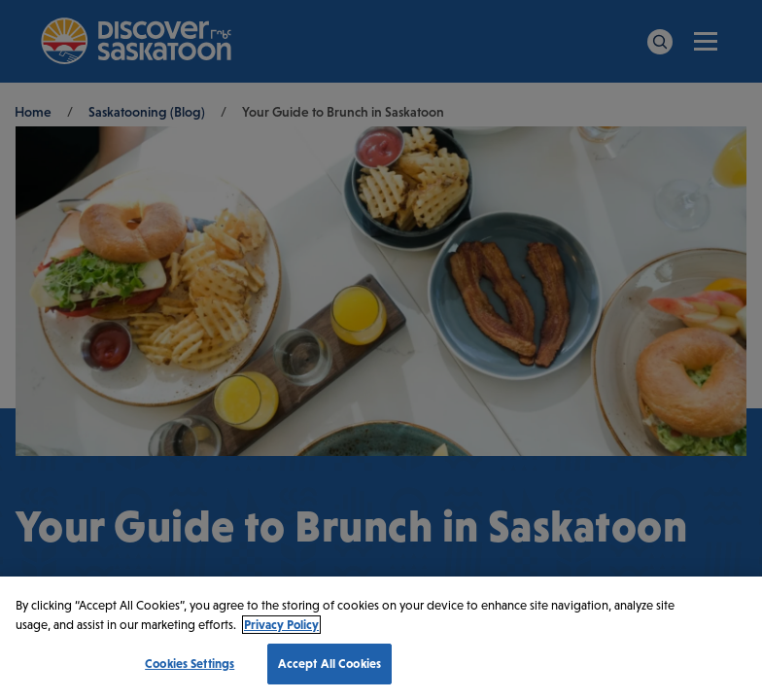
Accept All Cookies (329, 664)
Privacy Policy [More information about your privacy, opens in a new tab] (281, 625)
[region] (381, 638)
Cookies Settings (190, 664)
